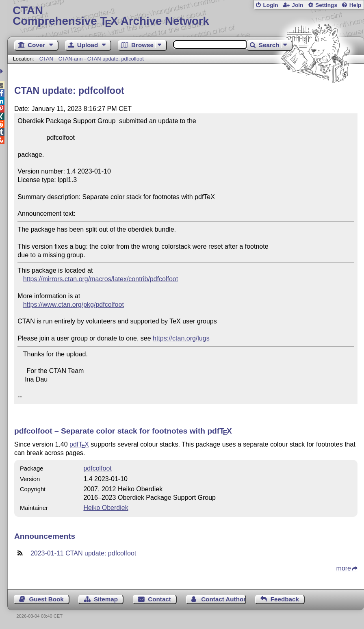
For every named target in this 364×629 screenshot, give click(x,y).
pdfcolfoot (97, 468)
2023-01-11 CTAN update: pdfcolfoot (83, 553)
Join (297, 5)
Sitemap (106, 599)
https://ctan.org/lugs (181, 338)
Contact (159, 599)
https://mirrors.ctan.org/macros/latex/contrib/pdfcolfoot (101, 279)
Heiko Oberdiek (106, 508)
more (344, 568)
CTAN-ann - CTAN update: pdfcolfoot (101, 59)
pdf (79, 444)
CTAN (46, 59)
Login (270, 5)
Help (355, 5)
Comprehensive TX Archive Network (185, 16)
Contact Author (223, 599)
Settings (326, 5)
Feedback (285, 599)
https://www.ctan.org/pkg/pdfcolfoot (74, 305)
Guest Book (46, 599)
